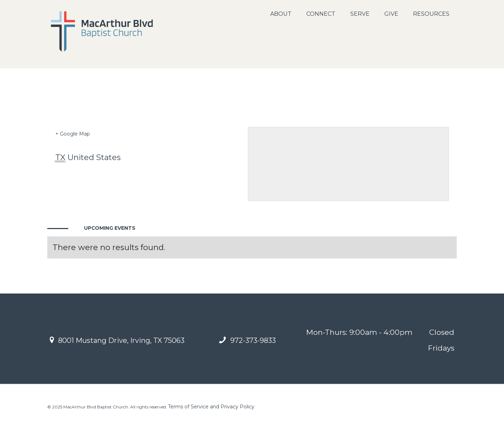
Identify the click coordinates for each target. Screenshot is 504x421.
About (281, 14)
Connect (321, 14)
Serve (360, 14)
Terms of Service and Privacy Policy (211, 407)
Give (391, 14)
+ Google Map (73, 134)
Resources (431, 14)
